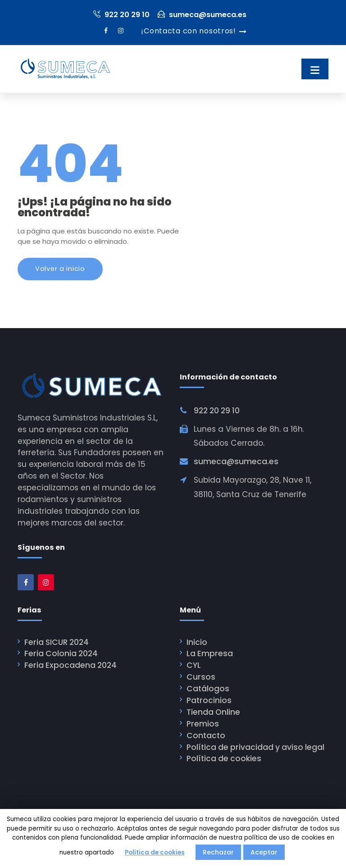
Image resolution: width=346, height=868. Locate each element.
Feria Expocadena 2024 (71, 665)
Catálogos (208, 689)
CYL (194, 665)
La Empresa (210, 653)
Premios (203, 724)
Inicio (197, 642)
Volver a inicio (60, 269)
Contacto (206, 736)
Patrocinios (209, 700)
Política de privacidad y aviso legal (255, 747)
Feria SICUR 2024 (57, 642)
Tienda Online (213, 712)
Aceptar (264, 852)
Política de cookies (224, 759)
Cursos (201, 677)
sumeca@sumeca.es (202, 15)
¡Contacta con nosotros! (189, 31)
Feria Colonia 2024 (61, 653)
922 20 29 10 (121, 15)
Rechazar (218, 852)
